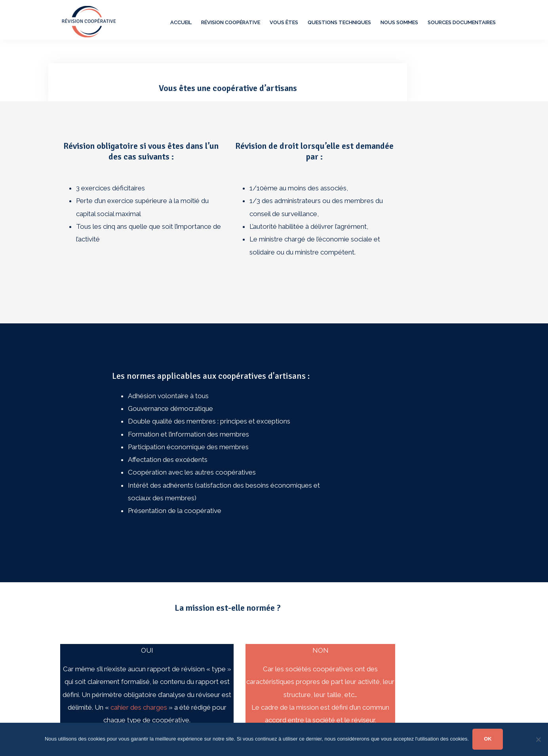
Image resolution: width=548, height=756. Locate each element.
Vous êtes (284, 22)
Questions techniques (339, 22)
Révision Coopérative (231, 22)
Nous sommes (399, 22)
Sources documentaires (462, 22)
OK (488, 739)
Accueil (181, 22)
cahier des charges (139, 707)
